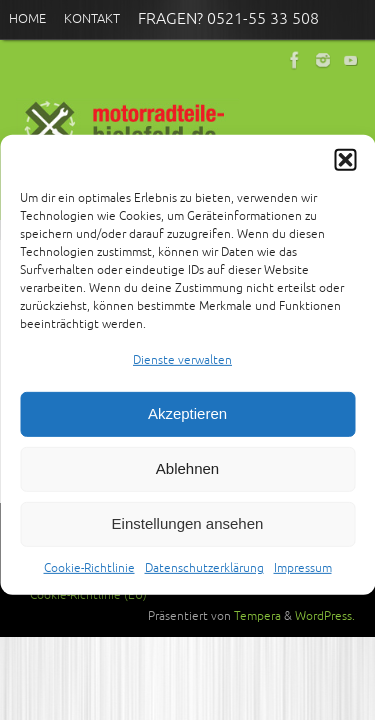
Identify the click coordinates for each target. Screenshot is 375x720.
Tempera (257, 616)
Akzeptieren (187, 423)
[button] (345, 169)
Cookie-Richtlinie (89, 577)
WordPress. (325, 616)
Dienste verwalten (182, 369)
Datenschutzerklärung (204, 577)
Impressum (303, 577)
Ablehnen (187, 478)
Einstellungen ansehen (188, 533)
